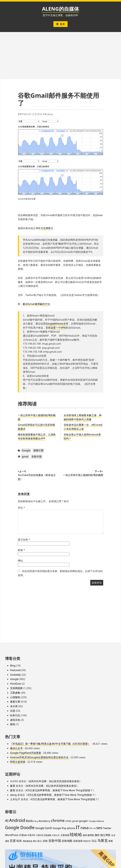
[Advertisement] (60, 56)
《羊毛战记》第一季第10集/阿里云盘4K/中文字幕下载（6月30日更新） (50, 744)
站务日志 (15, 715)
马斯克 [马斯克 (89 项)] (103, 840)
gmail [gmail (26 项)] (75, 821)
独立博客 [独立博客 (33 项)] (105, 835)
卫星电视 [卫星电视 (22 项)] (65, 835)
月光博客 (46, 228)
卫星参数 (15, 693)
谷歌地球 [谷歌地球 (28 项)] (78, 841)
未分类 (14, 706)
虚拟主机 (15, 720)
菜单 (60, 24)
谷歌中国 (37, 457)
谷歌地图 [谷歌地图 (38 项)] (67, 841)
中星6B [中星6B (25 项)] (23, 835)
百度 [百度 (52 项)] (13, 841)
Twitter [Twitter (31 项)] (107, 828)
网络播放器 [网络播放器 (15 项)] (28, 841)
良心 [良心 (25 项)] (40, 841)
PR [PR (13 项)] (95, 828)
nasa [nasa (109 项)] (85, 828)
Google (26, 450)
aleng (50, 114)
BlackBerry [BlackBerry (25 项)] (44, 821)
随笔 (13, 724)
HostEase (16, 684)
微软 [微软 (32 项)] (97, 835)
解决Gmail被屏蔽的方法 (36, 304)
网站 (20, 561)
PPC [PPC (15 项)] (91, 828)
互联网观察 (16, 688)
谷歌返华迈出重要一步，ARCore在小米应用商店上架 (83, 427)
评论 (21, 508)
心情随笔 (15, 697)
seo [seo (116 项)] (99, 828)
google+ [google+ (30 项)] (84, 821)
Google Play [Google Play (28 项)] (60, 828)
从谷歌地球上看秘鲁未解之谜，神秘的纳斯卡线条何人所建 (83, 417)
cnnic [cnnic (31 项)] (68, 821)
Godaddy (15, 675)
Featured (15, 670)
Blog (13, 666)
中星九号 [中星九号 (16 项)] (56, 835)
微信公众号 (16, 748)
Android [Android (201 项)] (17, 820)
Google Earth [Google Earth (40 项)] (44, 828)
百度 (13, 711)
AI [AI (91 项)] (7, 821)
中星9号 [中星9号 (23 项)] (31, 835)
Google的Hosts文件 (57, 324)
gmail (25, 457)
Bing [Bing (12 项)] (36, 821)
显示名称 (24, 540)
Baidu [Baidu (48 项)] (30, 821)
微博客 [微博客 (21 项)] (91, 835)
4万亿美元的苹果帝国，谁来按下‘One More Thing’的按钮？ (59, 790)
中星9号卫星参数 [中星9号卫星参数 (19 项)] (44, 835)
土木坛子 (15, 799)
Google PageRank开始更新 (26, 753)
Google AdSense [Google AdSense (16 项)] (97, 821)
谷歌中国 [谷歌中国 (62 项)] (55, 841)
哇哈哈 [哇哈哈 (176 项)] (76, 834)
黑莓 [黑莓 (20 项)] (111, 841)
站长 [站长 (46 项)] (19, 841)
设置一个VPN (58, 328)
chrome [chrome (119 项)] (58, 820)
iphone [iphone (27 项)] (71, 828)
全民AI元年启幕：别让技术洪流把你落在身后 (54, 781)
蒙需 (13, 786)
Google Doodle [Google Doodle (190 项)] (20, 827)
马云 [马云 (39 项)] (94, 841)
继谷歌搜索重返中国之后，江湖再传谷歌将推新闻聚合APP (37, 437)
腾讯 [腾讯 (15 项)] (35, 841)
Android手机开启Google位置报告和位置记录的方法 (39, 757)
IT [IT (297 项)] (78, 827)
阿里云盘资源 (18, 762)
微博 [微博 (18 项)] (85, 835)
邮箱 (21, 550)
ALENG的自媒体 (60, 9)
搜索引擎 (38, 450)
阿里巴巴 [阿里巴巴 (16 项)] (87, 841)
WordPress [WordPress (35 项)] (12, 835)
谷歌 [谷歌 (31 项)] (45, 841)
